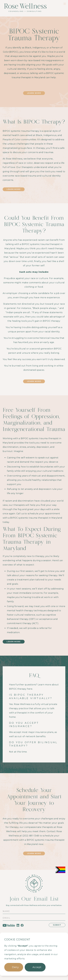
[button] (14, 967)
